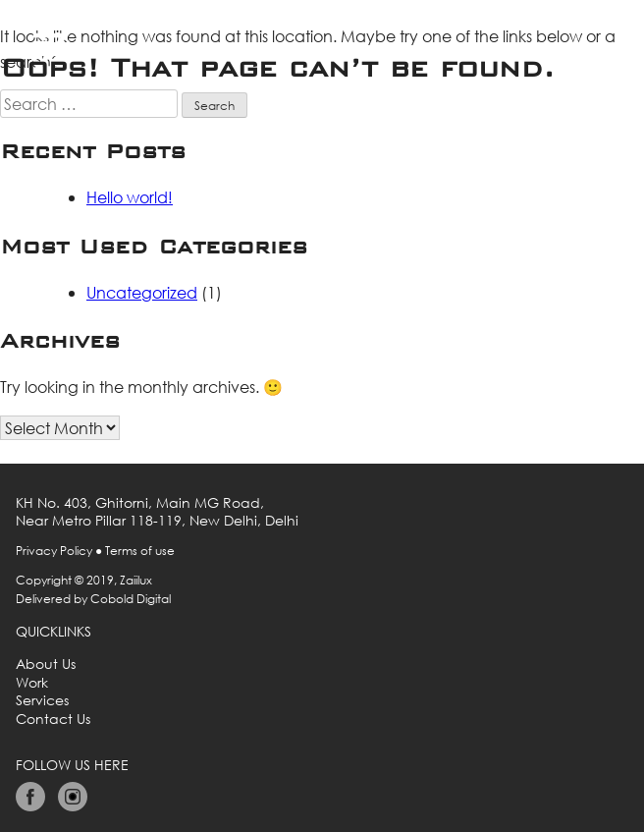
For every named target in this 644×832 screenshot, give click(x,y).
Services (42, 700)
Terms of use (140, 551)
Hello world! (130, 197)
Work (32, 683)
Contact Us (53, 719)
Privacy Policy (54, 551)
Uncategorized (142, 292)
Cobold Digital (131, 599)
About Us (46, 664)
